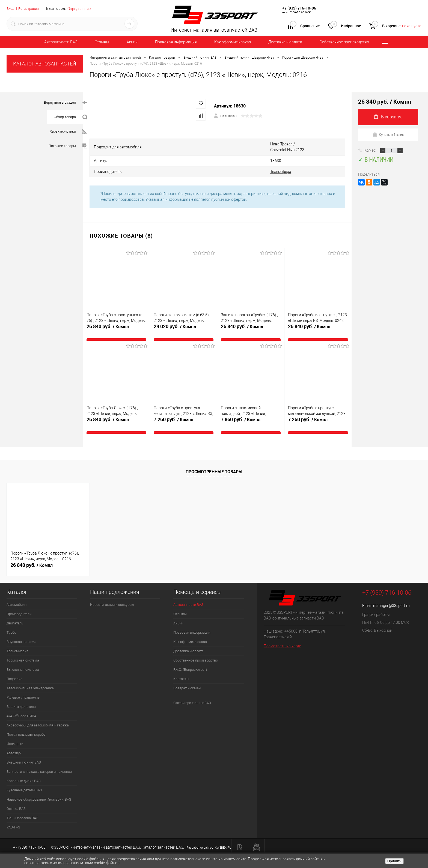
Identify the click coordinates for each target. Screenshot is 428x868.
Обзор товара (71, 117)
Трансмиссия (17, 643)
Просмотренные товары (214, 463)
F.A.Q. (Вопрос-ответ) (190, 661)
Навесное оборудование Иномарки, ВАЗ (39, 791)
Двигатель (15, 615)
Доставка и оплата (285, 42)
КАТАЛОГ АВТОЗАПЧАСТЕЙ (45, 64)
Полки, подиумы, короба (26, 726)
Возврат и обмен (187, 680)
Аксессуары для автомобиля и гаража (38, 717)
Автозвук (14, 745)
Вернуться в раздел (66, 103)
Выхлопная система (23, 661)
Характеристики (69, 132)
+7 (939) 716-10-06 (299, 8)
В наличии (376, 159)
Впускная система (21, 634)
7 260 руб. (184, 417)
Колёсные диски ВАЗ (24, 773)
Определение (83, 9)
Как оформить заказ (233, 42)
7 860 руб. (251, 417)
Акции (132, 42)
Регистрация (31, 8)
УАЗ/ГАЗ (13, 819)
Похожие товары (68, 146)
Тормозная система (23, 652)
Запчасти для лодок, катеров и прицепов (39, 763)
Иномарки (15, 736)
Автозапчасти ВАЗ (61, 42)
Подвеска (14, 671)
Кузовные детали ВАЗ (24, 782)
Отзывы (102, 42)
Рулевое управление (23, 689)
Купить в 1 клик (388, 134)
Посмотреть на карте (282, 637)
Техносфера (202, 164)
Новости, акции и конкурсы (112, 596)
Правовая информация (176, 42)
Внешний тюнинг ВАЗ (24, 754)
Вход (11, 8)
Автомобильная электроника (30, 680)
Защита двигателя (21, 698)
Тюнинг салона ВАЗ (22, 810)
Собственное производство (344, 42)
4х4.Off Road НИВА (21, 708)
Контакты (181, 671)
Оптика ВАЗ (16, 800)
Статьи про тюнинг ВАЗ (192, 695)
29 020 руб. (184, 324)
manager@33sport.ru (391, 597)
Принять (394, 861)
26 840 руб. (116, 324)
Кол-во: (371, 150)
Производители (19, 606)
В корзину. (388, 117)
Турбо (11, 624)
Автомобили (17, 596)
